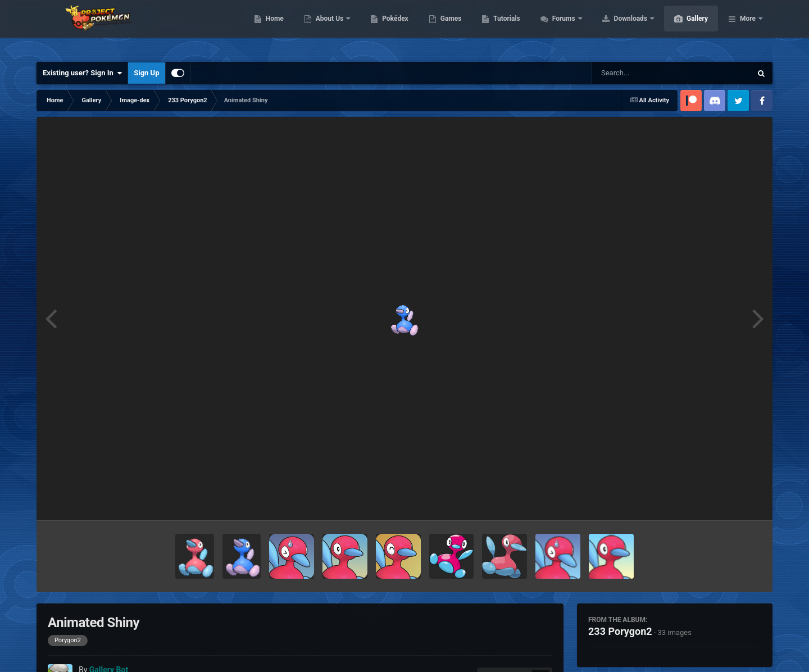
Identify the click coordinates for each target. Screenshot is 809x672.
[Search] (643, 73)
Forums (618, 28)
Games (504, 28)
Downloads (685, 28)
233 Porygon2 (620, 631)
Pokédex (448, 28)
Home (328, 28)
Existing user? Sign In (82, 73)
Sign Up (146, 73)
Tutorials (560, 28)
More (748, 28)
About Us (383, 28)
